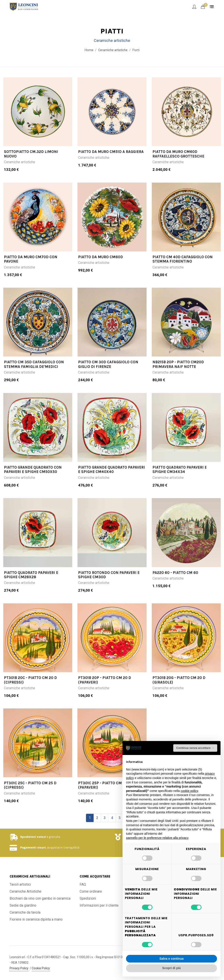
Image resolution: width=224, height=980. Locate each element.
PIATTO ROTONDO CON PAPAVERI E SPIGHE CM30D (109, 575)
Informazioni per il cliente (99, 905)
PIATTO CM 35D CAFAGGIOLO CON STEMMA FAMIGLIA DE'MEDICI (34, 364)
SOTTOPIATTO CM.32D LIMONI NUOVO (31, 154)
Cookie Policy (41, 968)
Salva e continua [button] (171, 959)
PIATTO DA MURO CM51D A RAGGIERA (111, 152)
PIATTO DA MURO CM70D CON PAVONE (31, 259)
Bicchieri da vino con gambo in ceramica (40, 898)
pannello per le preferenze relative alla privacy (157, 838)
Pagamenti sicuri (33, 848)
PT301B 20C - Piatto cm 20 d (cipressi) (30, 680)
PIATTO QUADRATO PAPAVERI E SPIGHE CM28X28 (31, 575)
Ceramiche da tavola (25, 912)
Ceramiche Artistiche (25, 891)
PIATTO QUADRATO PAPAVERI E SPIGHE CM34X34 (180, 469)
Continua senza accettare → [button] (195, 748)
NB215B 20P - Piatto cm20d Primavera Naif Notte (178, 364)
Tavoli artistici (20, 884)
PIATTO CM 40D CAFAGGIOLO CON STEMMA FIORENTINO (183, 259)
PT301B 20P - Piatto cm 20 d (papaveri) (105, 680)
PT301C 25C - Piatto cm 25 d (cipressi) (30, 785)
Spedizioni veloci (33, 837)
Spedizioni (88, 898)
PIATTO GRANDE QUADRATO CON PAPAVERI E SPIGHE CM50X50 (33, 469)
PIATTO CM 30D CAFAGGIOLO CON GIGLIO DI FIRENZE (108, 364)
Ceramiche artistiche (20, 162)
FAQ (83, 884)
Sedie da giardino (23, 905)
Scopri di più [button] (172, 968)
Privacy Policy (19, 968)
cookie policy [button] (189, 791)
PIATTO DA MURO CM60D (101, 257)
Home (89, 50)
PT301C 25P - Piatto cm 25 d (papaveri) (104, 785)
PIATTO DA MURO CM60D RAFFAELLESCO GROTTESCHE (178, 154)
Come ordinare (91, 891)
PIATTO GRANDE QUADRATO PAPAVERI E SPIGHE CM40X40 (112, 469)
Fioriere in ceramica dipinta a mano (36, 919)
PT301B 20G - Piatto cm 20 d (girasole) (179, 680)
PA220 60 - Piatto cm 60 (175, 573)
